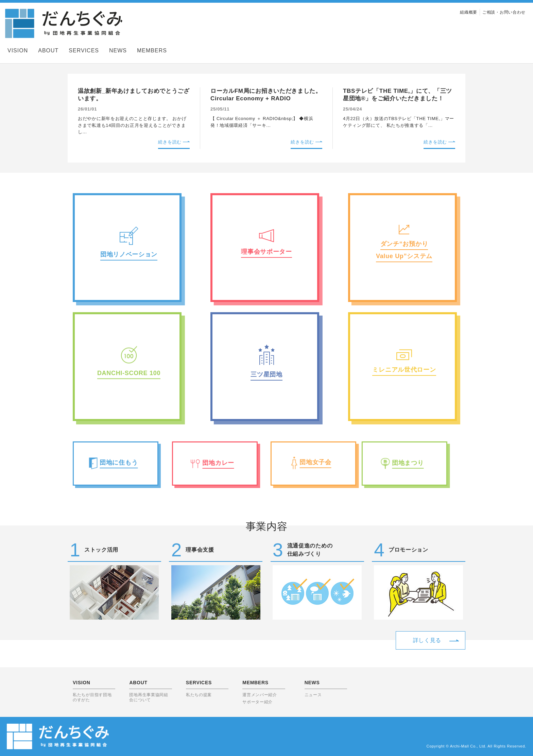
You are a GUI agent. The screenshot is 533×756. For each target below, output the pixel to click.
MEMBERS (152, 51)
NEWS (118, 51)
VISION (18, 51)
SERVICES (84, 51)
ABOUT (48, 51)
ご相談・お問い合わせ (504, 12)
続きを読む (170, 142)
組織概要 (469, 12)
